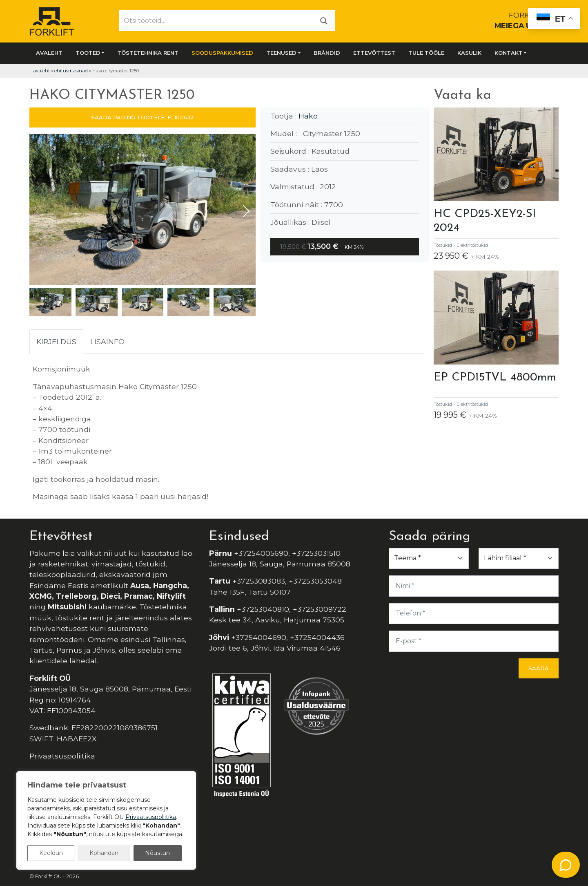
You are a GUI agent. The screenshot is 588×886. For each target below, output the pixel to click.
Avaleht (49, 53)
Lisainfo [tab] (107, 341)
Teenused (281, 53)
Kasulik (469, 53)
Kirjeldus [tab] (56, 341)
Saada (539, 668)
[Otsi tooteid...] (216, 20)
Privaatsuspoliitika (62, 756)
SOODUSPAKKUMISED (222, 53)
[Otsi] (324, 20)
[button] (246, 211)
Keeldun (51, 853)
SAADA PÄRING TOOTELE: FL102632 (143, 117)
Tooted (88, 53)
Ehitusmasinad (71, 71)
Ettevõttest (374, 53)
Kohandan (104, 853)
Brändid (327, 53)
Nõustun (157, 853)
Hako (308, 116)
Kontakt (509, 53)
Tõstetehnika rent (148, 53)
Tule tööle (426, 53)
